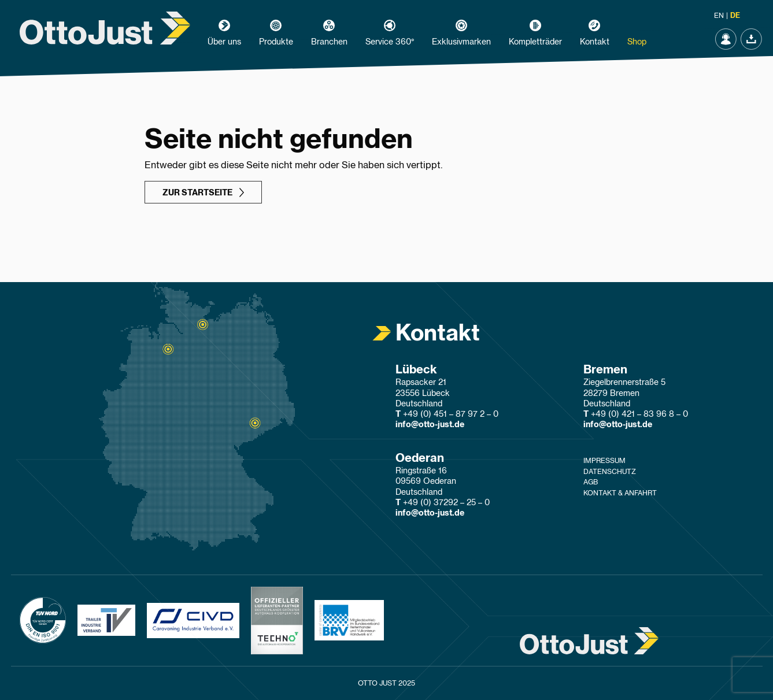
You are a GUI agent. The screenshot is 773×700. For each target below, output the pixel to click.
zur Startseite (197, 193)
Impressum (604, 461)
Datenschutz (610, 472)
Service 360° (390, 42)
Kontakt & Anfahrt (620, 493)
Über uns (224, 42)
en (719, 16)
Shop (637, 42)
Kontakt (595, 42)
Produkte (276, 42)
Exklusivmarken (461, 42)
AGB (591, 482)
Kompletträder (535, 42)
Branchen (329, 42)
